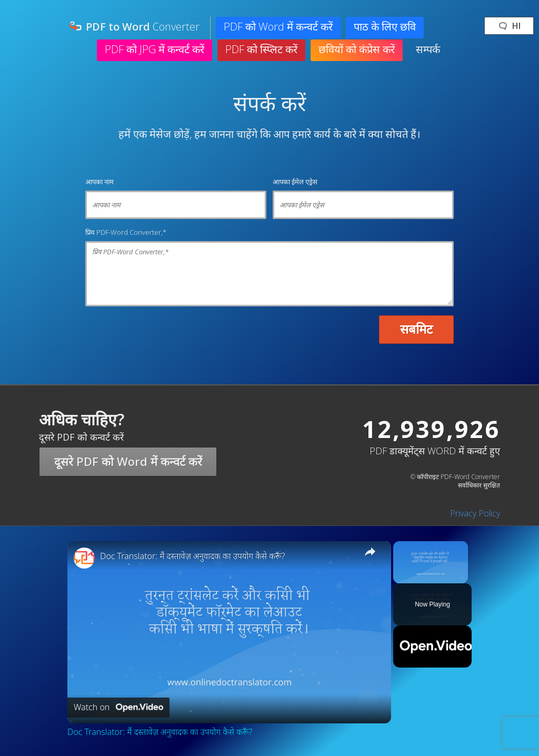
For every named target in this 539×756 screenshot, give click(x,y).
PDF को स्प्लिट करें (261, 49)
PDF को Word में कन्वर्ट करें (278, 27)
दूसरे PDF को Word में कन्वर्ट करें (128, 461)
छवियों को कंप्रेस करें (357, 49)
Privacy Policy (475, 513)
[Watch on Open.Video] (118, 708)
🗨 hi (509, 26)
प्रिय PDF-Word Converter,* (126, 232)
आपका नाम (99, 182)
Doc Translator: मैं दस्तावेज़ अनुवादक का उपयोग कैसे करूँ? (193, 556)
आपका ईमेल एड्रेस (295, 182)
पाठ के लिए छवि (385, 27)
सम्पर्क (428, 49)
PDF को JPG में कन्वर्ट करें (154, 49)
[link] (84, 558)
